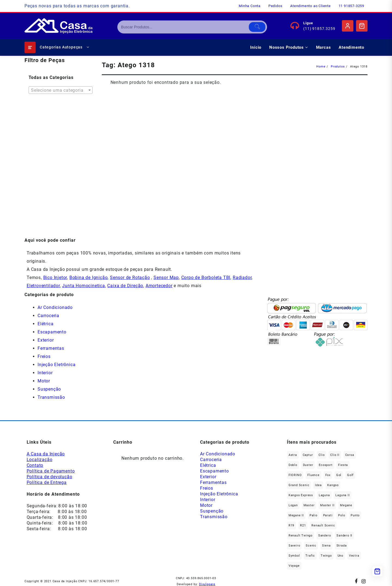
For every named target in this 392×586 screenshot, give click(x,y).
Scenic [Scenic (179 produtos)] (311, 546)
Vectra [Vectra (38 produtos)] (354, 556)
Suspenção (49, 389)
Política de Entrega (47, 482)
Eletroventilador (43, 286)
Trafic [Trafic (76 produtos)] (310, 556)
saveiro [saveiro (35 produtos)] (294, 546)
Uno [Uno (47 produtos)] (340, 556)
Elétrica (45, 324)
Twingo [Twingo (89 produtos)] (326, 556)
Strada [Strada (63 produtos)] (342, 546)
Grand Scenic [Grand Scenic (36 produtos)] (299, 485)
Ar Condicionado (55, 307)
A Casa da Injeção (46, 454)
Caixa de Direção (125, 286)
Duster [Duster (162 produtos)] (308, 465)
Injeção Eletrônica (56, 365)
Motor (44, 381)
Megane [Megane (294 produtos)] (346, 505)
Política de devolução (50, 477)
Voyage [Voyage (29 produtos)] (294, 566)
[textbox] (61, 92)
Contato (35, 465)
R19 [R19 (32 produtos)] (291, 525)
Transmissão (51, 397)
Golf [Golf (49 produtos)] (350, 475)
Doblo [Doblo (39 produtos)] (293, 465)
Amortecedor (159, 286)
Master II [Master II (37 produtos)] (327, 505)
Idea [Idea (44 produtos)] (318, 485)
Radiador (242, 277)
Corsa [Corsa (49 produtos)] (350, 455)
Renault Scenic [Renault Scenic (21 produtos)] (323, 525)
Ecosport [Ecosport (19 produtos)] (326, 465)
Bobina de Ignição (89, 277)
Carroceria (48, 316)
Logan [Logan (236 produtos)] (293, 505)
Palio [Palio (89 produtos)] (313, 515)
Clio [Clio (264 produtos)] (321, 455)
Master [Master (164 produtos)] (309, 505)
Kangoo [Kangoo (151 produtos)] (333, 485)
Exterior (46, 340)
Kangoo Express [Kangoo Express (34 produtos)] (301, 495)
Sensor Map (166, 277)
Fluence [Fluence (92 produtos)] (313, 475)
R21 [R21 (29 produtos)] (303, 525)
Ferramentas (51, 348)
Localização (40, 460)
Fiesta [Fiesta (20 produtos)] (343, 465)
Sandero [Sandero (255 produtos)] (325, 536)
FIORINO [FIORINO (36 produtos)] (295, 475)
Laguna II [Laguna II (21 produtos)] (342, 495)
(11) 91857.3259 (319, 29)
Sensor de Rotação (130, 277)
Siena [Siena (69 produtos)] (326, 546)
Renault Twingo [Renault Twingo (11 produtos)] (301, 536)
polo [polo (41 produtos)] (342, 515)
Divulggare (207, 584)
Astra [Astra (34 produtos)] (293, 455)
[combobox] (61, 90)
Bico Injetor (55, 277)
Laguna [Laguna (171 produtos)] (324, 495)
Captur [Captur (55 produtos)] (308, 455)
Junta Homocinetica (83, 286)
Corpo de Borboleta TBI (206, 277)
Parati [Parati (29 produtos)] (328, 515)
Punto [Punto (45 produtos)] (355, 515)
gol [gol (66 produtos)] (339, 475)
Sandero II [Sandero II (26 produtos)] (344, 536)
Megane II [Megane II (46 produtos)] (296, 515)
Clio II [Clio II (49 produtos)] (335, 455)
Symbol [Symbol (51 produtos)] (294, 556)
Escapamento (52, 332)
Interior (45, 373)
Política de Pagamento (51, 471)
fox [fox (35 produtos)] (328, 475)
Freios (44, 356)
